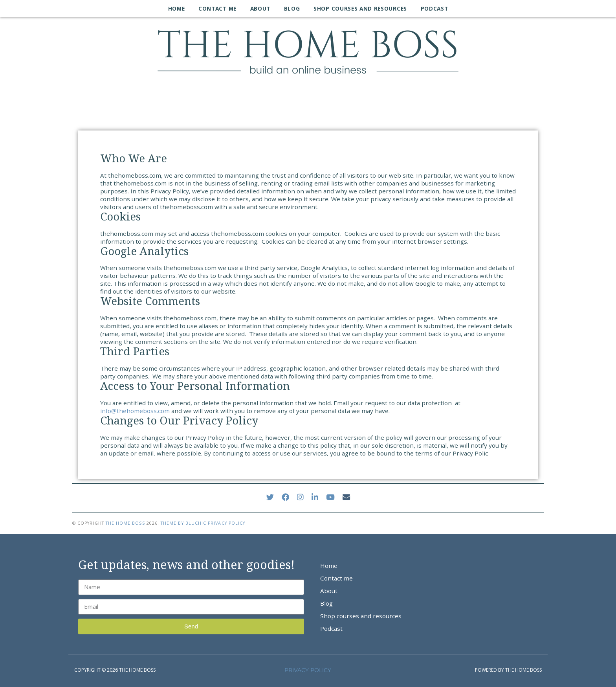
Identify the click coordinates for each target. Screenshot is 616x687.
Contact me (217, 8)
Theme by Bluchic (183, 523)
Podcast (434, 8)
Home (177, 8)
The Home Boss (125, 523)
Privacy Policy (226, 523)
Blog (292, 8)
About (260, 8)
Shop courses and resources (360, 8)
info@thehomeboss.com (135, 411)
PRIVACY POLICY (308, 670)
